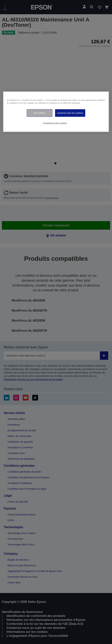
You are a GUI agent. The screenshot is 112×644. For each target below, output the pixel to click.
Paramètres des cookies (55, 123)
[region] (56, 112)
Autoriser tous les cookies (70, 113)
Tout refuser (40, 113)
